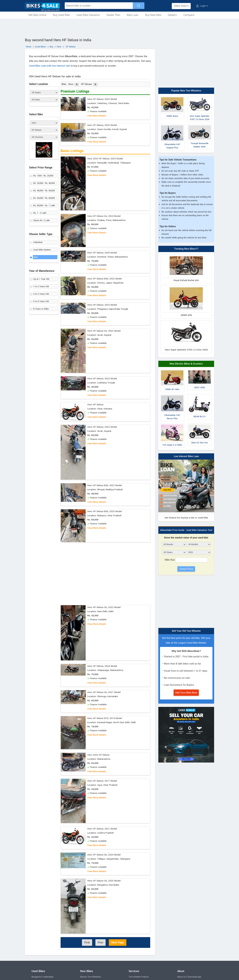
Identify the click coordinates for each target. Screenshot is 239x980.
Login (202, 6)
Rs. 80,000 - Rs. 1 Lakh (44, 206)
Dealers (172, 15)
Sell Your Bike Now (186, 693)
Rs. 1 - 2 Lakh (40, 213)
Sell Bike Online (37, 15)
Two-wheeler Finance (139, 977)
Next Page (118, 942)
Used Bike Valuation (88, 15)
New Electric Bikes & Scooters (186, 364)
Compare (189, 15)
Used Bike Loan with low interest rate (50, 66)
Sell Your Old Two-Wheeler (186, 631)
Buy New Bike (153, 15)
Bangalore (36, 977)
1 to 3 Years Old (41, 287)
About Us (181, 977)
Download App (194, 977)
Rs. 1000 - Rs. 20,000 (43, 176)
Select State (181, 6)
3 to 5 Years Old (41, 294)
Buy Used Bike (61, 15)
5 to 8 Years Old (41, 301)
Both (36, 257)
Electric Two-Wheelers (91, 977)
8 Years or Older (41, 309)
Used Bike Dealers (42, 250)
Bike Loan (133, 15)
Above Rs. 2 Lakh (42, 220)
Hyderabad (48, 977)
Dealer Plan (113, 15)
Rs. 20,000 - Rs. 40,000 (44, 183)
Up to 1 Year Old (41, 279)
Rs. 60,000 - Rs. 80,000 (44, 198)
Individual (38, 242)
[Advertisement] (119, 28)
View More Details (97, 116)
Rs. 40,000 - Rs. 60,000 (44, 191)
